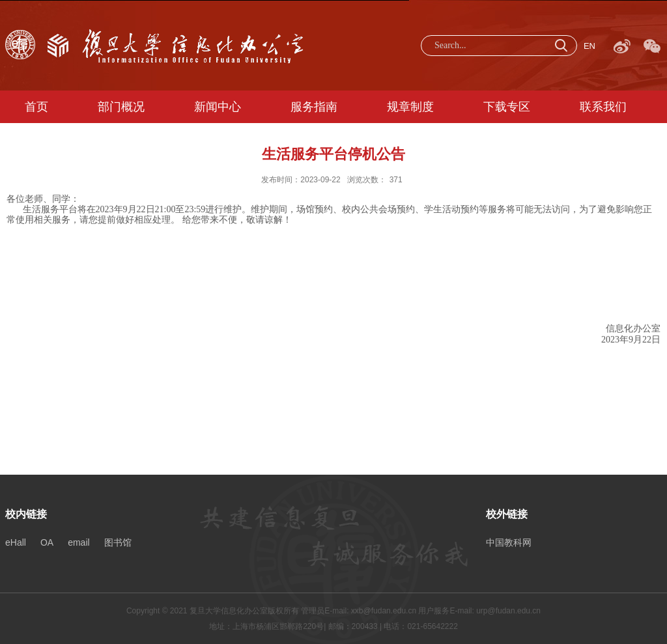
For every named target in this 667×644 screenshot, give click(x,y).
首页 (36, 107)
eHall (16, 542)
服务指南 (314, 107)
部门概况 (121, 107)
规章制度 (410, 107)
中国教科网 (509, 542)
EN (589, 46)
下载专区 (507, 107)
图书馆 (118, 542)
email (78, 542)
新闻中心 (218, 107)
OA (47, 542)
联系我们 (603, 107)
